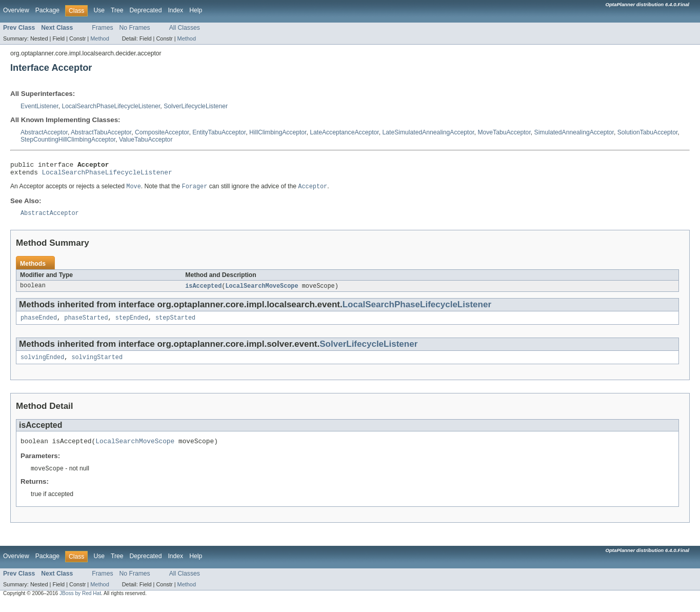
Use (99, 10)
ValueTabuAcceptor (146, 140)
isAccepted (203, 291)
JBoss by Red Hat (80, 603)
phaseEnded (39, 324)
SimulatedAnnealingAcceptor (574, 132)
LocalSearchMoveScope (262, 291)
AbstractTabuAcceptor (101, 132)
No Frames (135, 28)
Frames (102, 28)
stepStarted (175, 324)
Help (196, 10)
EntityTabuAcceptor (219, 132)
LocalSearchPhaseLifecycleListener (111, 106)
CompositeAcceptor (162, 132)
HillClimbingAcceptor (278, 132)
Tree (117, 10)
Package (47, 10)
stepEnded (132, 324)
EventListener (39, 106)
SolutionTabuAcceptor (648, 132)
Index (175, 10)
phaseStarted (86, 324)
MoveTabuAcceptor (504, 132)
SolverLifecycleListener (196, 106)
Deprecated (146, 10)
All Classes (185, 28)
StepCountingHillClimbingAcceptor (68, 140)
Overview (16, 10)
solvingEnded (42, 364)
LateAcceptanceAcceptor (344, 132)
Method (99, 38)
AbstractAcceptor (44, 132)
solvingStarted (97, 364)
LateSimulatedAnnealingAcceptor (428, 132)
